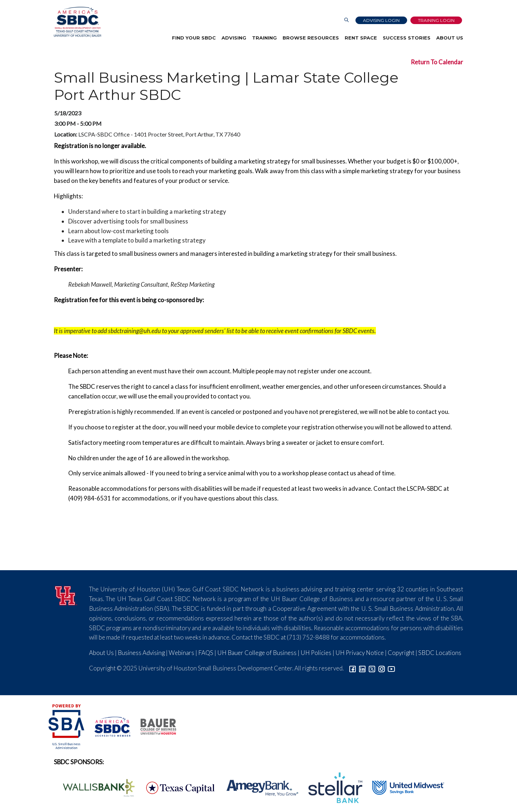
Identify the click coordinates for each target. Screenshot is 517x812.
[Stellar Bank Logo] (331, 787)
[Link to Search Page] (346, 20)
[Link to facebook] (353, 668)
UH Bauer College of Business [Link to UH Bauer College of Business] (257, 653)
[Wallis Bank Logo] (95, 787)
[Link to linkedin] (362, 668)
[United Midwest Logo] (404, 787)
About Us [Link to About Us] (101, 653)
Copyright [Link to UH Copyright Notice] (401, 653)
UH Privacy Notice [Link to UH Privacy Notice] (360, 653)
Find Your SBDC (194, 38)
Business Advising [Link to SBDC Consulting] (141, 653)
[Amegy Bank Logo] (258, 787)
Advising (234, 38)
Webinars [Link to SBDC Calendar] (181, 653)
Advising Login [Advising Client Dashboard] (381, 20)
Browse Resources (311, 38)
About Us (450, 38)
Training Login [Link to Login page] (436, 20)
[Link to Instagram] (382, 668)
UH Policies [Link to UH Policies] (316, 653)
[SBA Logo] (67, 726)
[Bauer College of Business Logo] (154, 726)
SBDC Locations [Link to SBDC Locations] (440, 653)
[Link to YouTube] (391, 668)
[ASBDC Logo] (108, 726)
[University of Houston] (66, 594)
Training (264, 38)
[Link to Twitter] (372, 668)
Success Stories (407, 38)
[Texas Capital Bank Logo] (177, 787)
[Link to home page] (78, 22)
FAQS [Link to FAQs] (206, 653)
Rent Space (361, 38)
